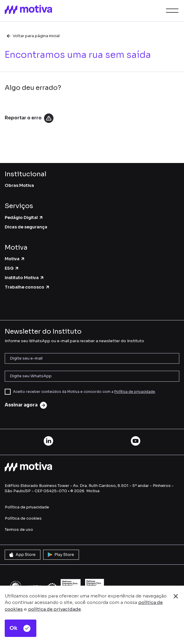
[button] (171, 11)
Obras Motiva (19, 185)
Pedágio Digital (24, 218)
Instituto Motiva (25, 278)
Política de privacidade (135, 392)
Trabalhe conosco (27, 287)
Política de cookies (23, 518)
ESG (12, 268)
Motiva (15, 259)
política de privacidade (54, 609)
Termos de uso (19, 529)
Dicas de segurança (26, 227)
